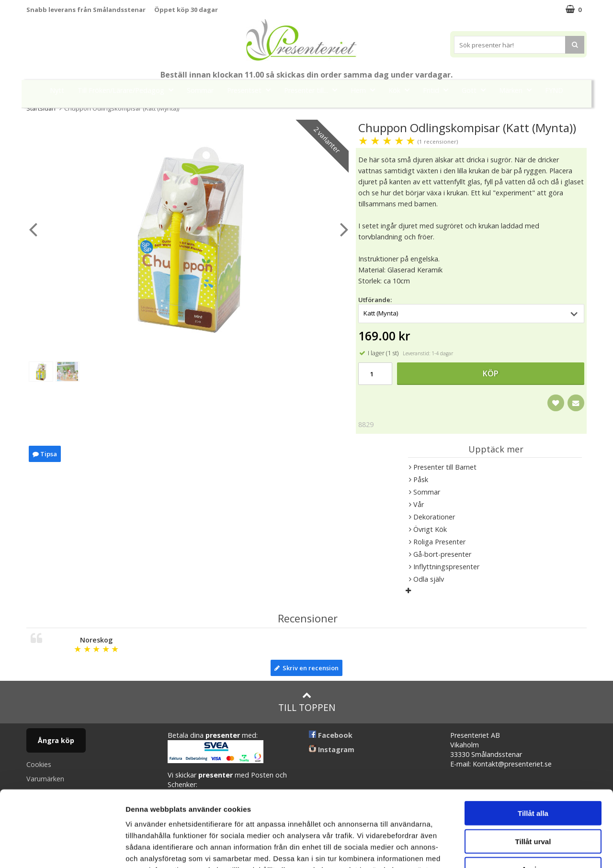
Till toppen (307, 702)
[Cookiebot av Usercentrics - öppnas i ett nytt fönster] (62, 849)
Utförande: (375, 300)
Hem (366, 90)
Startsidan (41, 108)
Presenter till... (313, 90)
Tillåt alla (533, 742)
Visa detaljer (520, 849)
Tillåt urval (533, 770)
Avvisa (533, 798)
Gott (477, 90)
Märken (518, 90)
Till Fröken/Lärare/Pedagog (128, 90)
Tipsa (45, 454)
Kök (402, 90)
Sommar (200, 90)
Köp (491, 373)
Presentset (252, 90)
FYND (554, 90)
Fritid (438, 90)
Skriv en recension (306, 668)
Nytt (57, 90)
